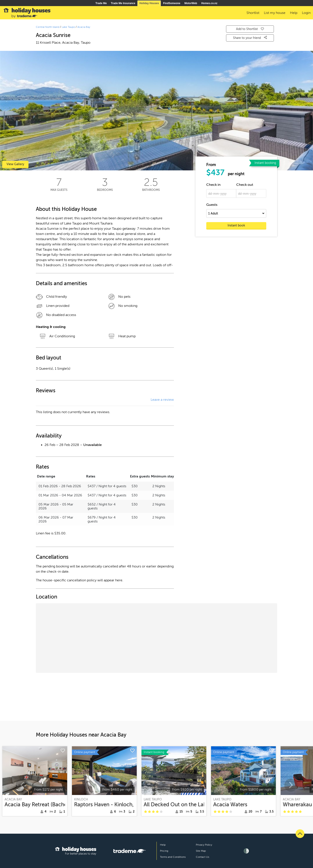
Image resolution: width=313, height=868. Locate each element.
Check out (245, 185)
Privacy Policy (204, 845)
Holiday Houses (149, 3)
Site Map (201, 851)
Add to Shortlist (250, 29)
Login (306, 13)
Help (163, 845)
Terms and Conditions (173, 857)
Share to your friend (250, 38)
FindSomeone (172, 3)
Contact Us (202, 857)
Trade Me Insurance (123, 3)
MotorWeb (191, 3)
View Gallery (15, 164)
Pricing (164, 851)
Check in (213, 185)
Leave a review (162, 400)
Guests (212, 205)
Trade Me (101, 3)
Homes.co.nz (209, 3)
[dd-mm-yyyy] (221, 193)
